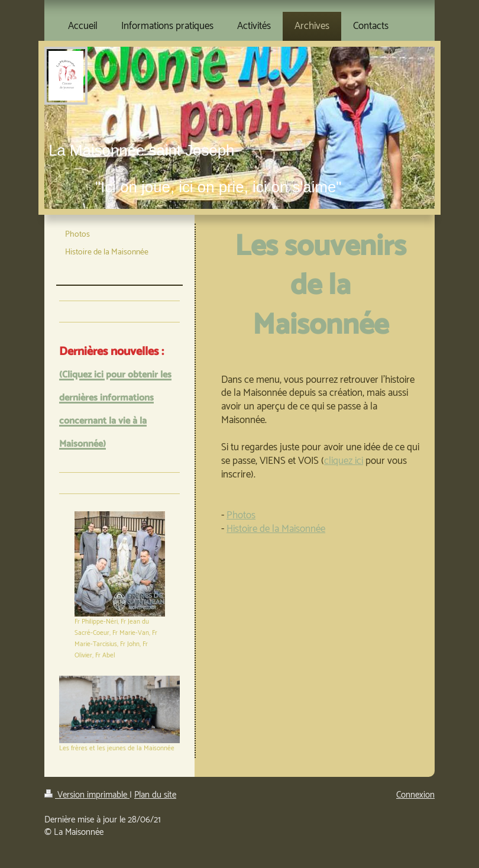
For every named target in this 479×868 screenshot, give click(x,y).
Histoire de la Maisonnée (276, 529)
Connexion (415, 795)
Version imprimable (87, 795)
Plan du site (155, 795)
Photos (241, 515)
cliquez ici (344, 461)
